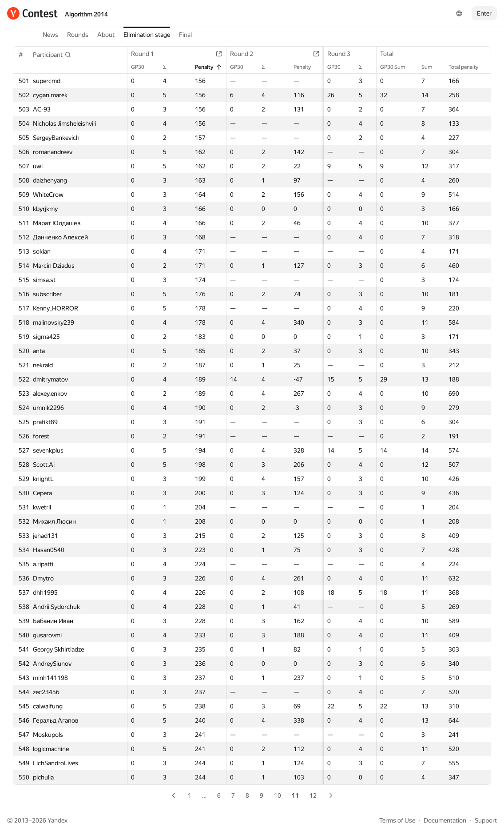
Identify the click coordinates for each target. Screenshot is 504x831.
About (106, 35)
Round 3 (330, 54)
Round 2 (239, 54)
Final (185, 35)
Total (391, 54)
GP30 (142, 67)
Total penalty (468, 67)
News (50, 35)
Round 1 (147, 54)
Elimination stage (147, 35)
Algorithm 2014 (86, 14)
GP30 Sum (397, 67)
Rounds (78, 35)
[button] (52, 55)
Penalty (202, 67)
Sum (431, 67)
